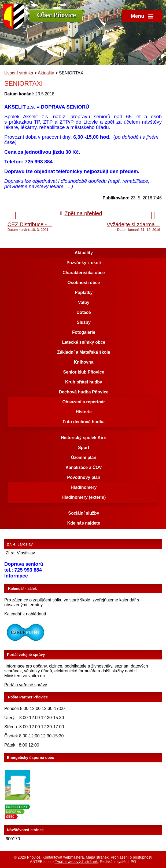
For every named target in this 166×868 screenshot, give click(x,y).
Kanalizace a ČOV (84, 467)
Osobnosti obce (84, 283)
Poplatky (84, 293)
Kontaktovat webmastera (63, 857)
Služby (84, 322)
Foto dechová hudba (84, 422)
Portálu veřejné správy (26, 685)
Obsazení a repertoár (84, 402)
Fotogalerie (84, 332)
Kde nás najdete (84, 523)
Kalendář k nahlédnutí (25, 614)
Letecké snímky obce (84, 342)
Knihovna (84, 362)
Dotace (84, 312)
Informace (16, 576)
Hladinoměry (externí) (84, 497)
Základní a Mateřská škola (84, 352)
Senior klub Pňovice (84, 372)
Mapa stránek (97, 857)
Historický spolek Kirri (84, 438)
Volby (84, 302)
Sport (84, 448)
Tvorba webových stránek (76, 862)
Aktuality (46, 73)
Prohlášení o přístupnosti (132, 857)
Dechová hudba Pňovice (84, 392)
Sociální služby (84, 513)
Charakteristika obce (84, 273)
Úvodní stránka (19, 73)
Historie (84, 412)
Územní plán (84, 458)
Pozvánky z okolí (84, 263)
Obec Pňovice (56, 15)
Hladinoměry (84, 487)
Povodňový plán (84, 477)
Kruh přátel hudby (84, 382)
